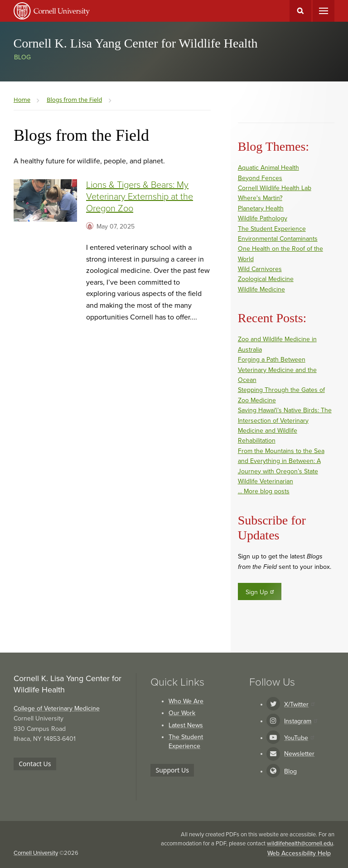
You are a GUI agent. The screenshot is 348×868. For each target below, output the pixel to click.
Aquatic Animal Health (268, 168)
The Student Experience (272, 229)
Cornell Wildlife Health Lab (275, 188)
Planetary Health (261, 208)
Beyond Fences (260, 178)
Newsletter (299, 754)
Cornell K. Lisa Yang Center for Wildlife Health (136, 43)
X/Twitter (299, 704)
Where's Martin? (260, 198)
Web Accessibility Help (299, 853)
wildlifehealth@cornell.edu (300, 844)
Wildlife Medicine (261, 289)
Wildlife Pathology (263, 218)
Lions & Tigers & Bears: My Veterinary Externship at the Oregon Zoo (140, 197)
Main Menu (324, 11)
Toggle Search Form (300, 11)
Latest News (186, 725)
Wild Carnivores (260, 269)
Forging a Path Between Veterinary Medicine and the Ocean (277, 370)
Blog (22, 57)
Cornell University (36, 853)
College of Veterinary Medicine (57, 708)
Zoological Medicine (266, 279)
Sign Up (260, 592)
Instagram (301, 721)
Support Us (172, 770)
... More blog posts (264, 491)
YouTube (299, 738)
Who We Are (186, 701)
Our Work (182, 713)
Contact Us (35, 764)
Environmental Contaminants (278, 239)
